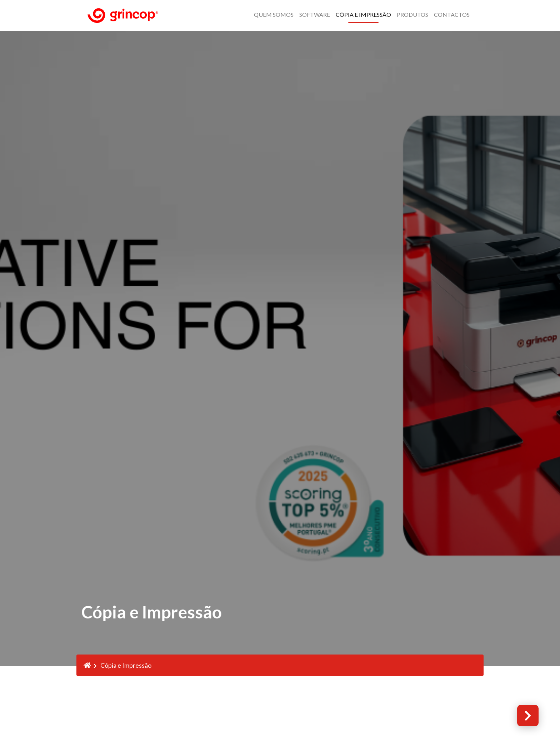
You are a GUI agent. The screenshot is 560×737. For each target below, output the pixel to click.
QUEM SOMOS (274, 14)
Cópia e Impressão (363, 14)
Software (315, 14)
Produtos (412, 14)
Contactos (452, 14)
